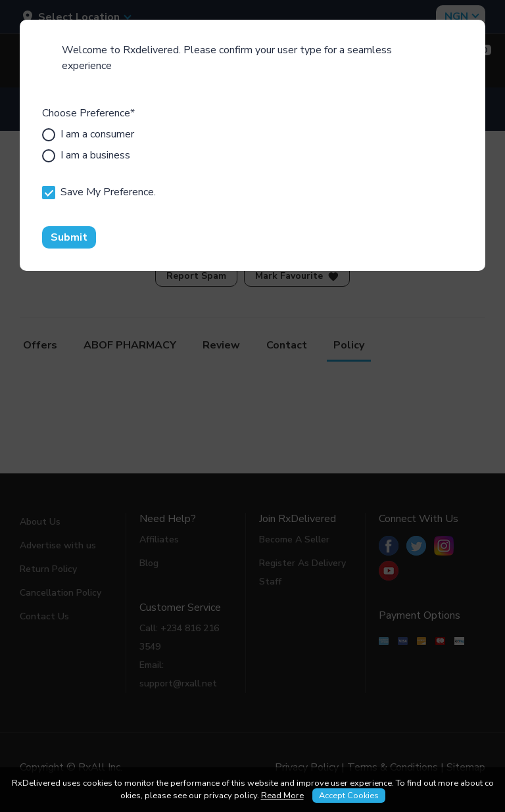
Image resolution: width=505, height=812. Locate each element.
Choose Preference (88, 113)
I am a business (86, 155)
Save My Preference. (99, 192)
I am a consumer (88, 134)
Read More (282, 796)
